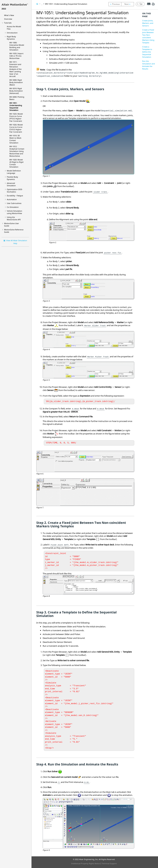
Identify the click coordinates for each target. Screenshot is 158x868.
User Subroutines (14, 203)
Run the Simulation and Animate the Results (149, 65)
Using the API (14, 218)
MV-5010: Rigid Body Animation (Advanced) (16, 91)
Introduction (12, 33)
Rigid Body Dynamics (11, 38)
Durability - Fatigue (15, 196)
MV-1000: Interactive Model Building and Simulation (17, 46)
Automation (12, 199)
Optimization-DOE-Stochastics (15, 191)
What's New (9, 15)
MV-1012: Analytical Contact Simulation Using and (17, 151)
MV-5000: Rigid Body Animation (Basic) (16, 82)
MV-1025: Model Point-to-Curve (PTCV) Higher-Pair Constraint (16, 117)
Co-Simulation (13, 207)
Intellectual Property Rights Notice (86, 863)
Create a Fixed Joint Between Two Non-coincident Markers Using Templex (148, 36)
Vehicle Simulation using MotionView (14, 212)
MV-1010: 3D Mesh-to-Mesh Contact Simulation (15, 139)
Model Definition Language (14, 172)
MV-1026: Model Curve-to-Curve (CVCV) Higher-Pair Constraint (16, 128)
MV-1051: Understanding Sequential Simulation (16, 107)
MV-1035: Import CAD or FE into (16, 56)
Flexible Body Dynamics (12, 178)
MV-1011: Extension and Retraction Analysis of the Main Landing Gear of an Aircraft (15, 69)
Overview (8, 19)
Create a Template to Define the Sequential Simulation (147, 52)
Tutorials (8, 23)
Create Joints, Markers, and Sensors (148, 23)
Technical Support (109, 863)
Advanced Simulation (11, 184)
